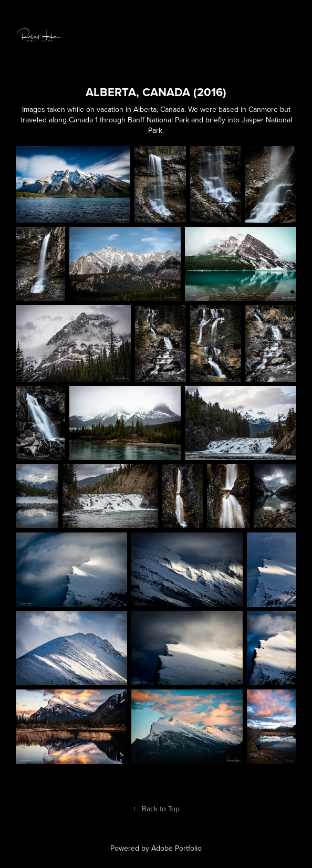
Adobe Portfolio (176, 848)
